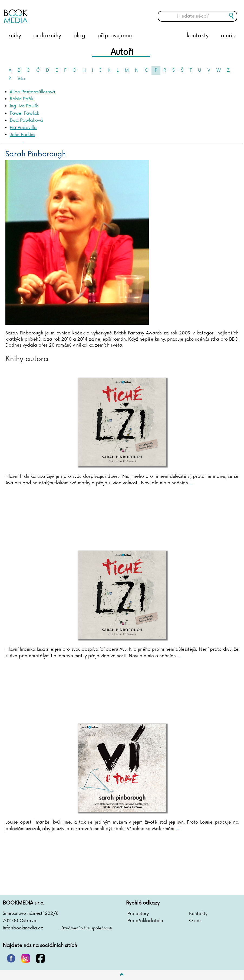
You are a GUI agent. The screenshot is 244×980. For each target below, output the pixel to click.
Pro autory (138, 914)
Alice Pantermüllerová (32, 92)
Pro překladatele (145, 921)
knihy (15, 36)
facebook (40, 958)
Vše (21, 79)
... (190, 483)
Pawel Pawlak (24, 113)
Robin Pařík (22, 99)
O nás (195, 921)
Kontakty (198, 914)
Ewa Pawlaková (26, 120)
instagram (26, 958)
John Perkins (22, 135)
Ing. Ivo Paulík (24, 106)
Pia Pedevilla (23, 128)
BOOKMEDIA (58, 12)
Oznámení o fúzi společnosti (86, 928)
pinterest (11, 958)
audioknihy (47, 36)
